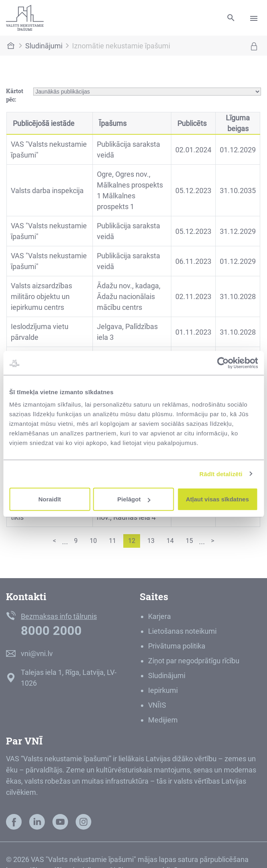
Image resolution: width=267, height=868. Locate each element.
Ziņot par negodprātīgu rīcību (194, 661)
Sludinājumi (44, 46)
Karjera (160, 616)
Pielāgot (134, 499)
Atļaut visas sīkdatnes (217, 499)
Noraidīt (50, 499)
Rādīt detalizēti (221, 474)
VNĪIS (157, 705)
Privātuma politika (177, 646)
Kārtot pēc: (15, 95)
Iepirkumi (163, 690)
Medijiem (163, 720)
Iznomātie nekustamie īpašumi (121, 46)
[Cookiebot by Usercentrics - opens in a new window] (223, 363)
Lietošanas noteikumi (182, 631)
